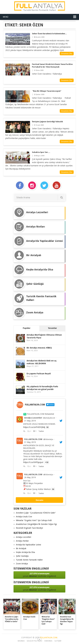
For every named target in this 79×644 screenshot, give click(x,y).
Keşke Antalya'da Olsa (25, 552)
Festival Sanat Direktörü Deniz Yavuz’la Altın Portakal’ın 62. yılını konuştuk (52, 65)
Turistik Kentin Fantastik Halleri (29, 560)
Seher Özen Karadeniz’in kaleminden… (49, 34)
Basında (21, 641)
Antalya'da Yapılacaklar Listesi (28, 545)
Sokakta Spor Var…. (41, 152)
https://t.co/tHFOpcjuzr (33, 462)
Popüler (27, 328)
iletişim (58, 641)
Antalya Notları (22, 541)
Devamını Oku (67, 54)
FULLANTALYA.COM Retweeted (40, 414)
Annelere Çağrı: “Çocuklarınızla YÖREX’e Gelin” (36, 513)
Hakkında (48, 641)
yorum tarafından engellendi (39, 575)
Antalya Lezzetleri (33, 418)
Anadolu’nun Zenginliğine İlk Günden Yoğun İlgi (36, 524)
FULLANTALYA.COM (33, 439)
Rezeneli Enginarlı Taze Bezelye (29, 528)
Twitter (41, 431)
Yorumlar (52, 328)
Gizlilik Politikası (35, 641)
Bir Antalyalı (21, 548)
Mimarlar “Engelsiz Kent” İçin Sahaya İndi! (34, 520)
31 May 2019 (30, 421)
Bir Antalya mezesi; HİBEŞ (39, 348)
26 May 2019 (30, 477)
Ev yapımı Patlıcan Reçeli (39, 374)
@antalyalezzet (49, 418)
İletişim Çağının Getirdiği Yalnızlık (47, 122)
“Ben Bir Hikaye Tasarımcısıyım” (47, 91)
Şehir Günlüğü (22, 556)
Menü (6, 17)
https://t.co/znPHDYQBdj (34, 427)
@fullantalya (48, 439)
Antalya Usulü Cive (24, 517)
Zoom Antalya (22, 564)
